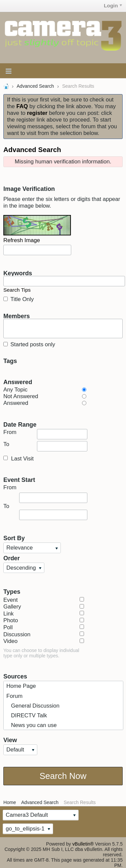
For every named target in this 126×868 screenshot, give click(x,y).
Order (12, 558)
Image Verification (29, 189)
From (45, 434)
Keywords (18, 273)
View (10, 740)
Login (113, 6)
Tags (10, 361)
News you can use (32, 725)
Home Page (21, 686)
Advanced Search (35, 86)
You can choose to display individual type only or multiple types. (41, 653)
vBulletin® (83, 844)
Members (17, 316)
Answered (18, 382)
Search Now (63, 776)
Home (10, 802)
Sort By (14, 538)
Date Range (20, 424)
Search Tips (17, 290)
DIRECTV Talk (27, 715)
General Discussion (33, 706)
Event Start (19, 480)
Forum (14, 696)
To (45, 446)
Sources (15, 676)
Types (12, 591)
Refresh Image (22, 240)
